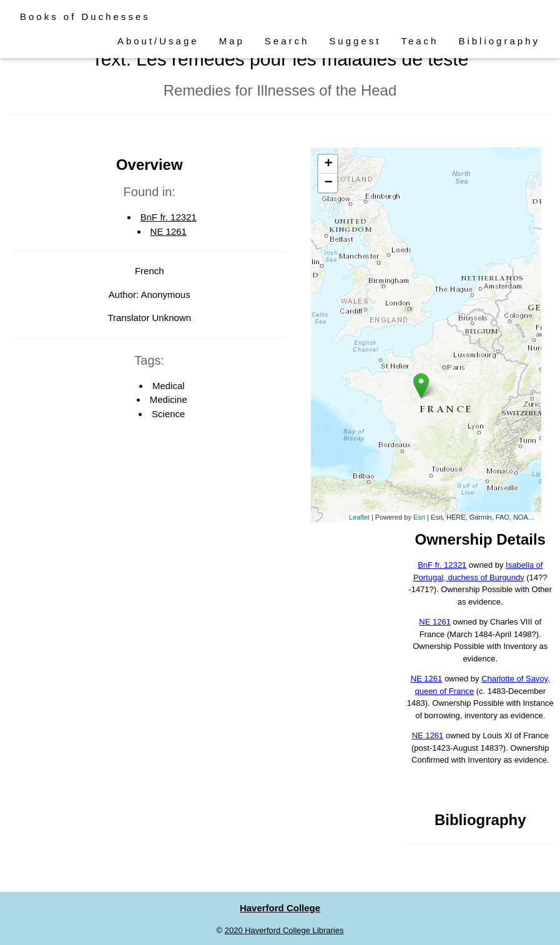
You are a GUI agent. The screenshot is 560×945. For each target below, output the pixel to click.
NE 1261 (169, 231)
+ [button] (328, 164)
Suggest (355, 41)
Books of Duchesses (85, 17)
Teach (420, 41)
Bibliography (499, 41)
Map (232, 41)
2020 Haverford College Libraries (284, 930)
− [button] (328, 183)
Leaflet (359, 517)
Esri (419, 517)
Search (287, 41)
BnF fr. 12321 (169, 217)
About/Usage (158, 41)
